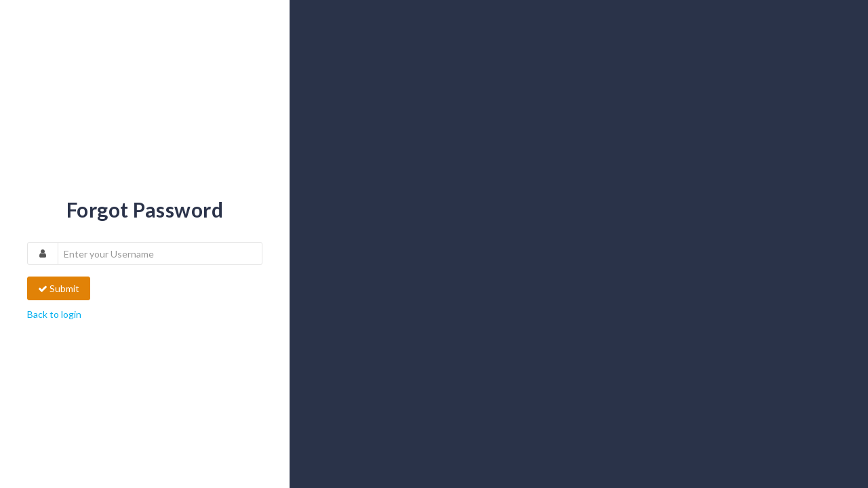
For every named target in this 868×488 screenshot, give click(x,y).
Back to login (54, 314)
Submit (59, 288)
